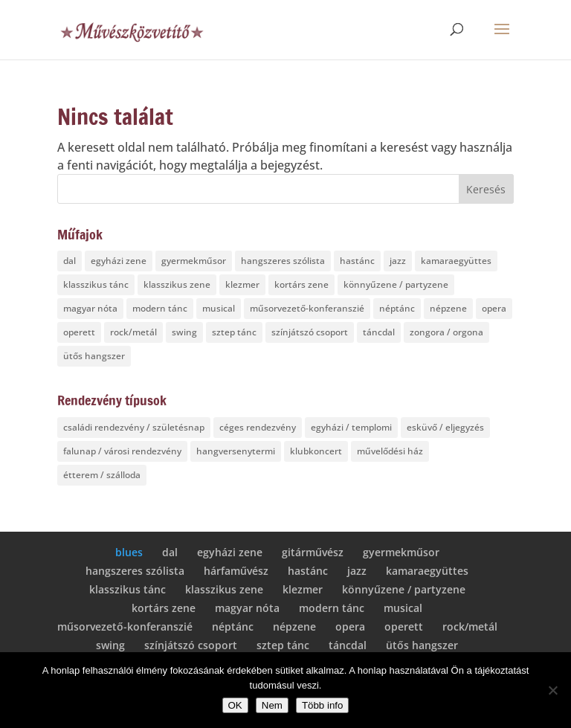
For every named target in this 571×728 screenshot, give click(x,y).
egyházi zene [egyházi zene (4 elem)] (119, 261)
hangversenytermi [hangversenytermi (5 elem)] (236, 451)
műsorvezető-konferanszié (125, 626)
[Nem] (552, 690)
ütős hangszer (422, 645)
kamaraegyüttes (427, 571)
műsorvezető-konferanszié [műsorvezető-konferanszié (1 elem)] (307, 308)
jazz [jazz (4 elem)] (398, 261)
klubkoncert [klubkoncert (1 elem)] (316, 451)
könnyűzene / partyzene (404, 589)
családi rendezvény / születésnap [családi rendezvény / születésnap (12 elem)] (134, 427)
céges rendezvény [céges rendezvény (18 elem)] (258, 427)
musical (403, 608)
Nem (272, 705)
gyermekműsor (401, 552)
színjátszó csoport (191, 645)
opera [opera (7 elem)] (494, 308)
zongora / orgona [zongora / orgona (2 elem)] (446, 332)
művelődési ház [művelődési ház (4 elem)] (390, 451)
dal (170, 552)
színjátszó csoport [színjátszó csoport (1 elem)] (310, 332)
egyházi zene (230, 552)
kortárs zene (164, 608)
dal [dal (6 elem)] (70, 261)
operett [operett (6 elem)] (79, 332)
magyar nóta (247, 608)
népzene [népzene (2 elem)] (448, 308)
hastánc (308, 571)
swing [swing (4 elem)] (184, 332)
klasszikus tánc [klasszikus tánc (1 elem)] (96, 284)
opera (350, 626)
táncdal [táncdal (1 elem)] (379, 332)
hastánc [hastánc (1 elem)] (357, 261)
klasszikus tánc (128, 589)
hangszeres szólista (135, 571)
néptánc (233, 626)
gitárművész (313, 552)
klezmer (303, 589)
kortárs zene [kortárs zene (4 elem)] (301, 284)
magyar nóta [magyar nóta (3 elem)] (90, 308)
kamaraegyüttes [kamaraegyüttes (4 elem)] (456, 261)
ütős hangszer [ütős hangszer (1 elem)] (94, 356)
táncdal (348, 645)
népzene (294, 626)
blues (129, 552)
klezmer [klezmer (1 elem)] (242, 284)
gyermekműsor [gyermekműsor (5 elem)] (194, 261)
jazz (357, 571)
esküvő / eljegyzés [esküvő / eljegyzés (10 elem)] (445, 427)
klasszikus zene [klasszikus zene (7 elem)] (177, 284)
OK (235, 705)
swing (110, 645)
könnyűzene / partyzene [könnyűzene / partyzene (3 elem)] (396, 284)
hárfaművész (236, 571)
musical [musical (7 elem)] (219, 308)
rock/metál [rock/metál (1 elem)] (133, 332)
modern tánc (332, 608)
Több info (323, 705)
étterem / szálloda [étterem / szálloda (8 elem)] (102, 475)
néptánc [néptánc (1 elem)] (397, 308)
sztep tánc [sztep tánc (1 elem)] (234, 332)
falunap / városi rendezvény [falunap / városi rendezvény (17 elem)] (122, 451)
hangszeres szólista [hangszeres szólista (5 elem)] (283, 261)
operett (404, 626)
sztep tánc (283, 645)
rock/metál (470, 626)
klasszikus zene (224, 589)
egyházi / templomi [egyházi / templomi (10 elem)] (351, 427)
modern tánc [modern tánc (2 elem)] (160, 308)
